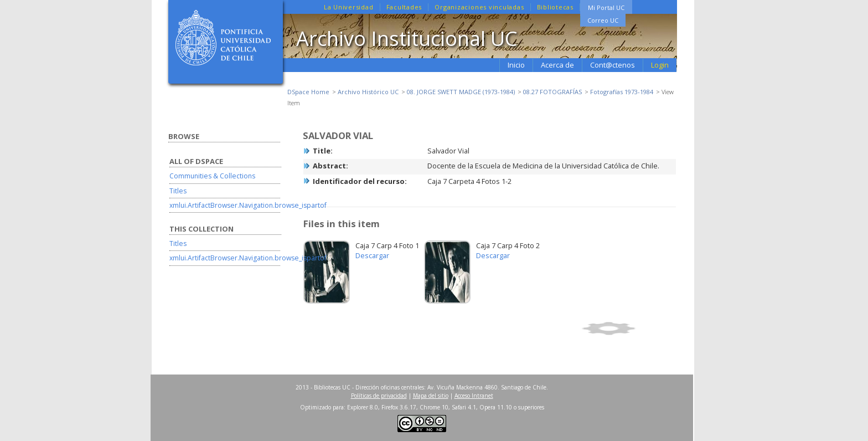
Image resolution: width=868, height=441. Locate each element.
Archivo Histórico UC (368, 92)
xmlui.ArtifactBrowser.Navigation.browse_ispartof (248, 205)
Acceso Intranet (474, 396)
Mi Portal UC (606, 7)
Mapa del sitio (431, 396)
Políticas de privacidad (379, 396)
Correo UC (603, 20)
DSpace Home (308, 92)
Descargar (372, 255)
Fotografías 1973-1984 (622, 92)
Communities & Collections (212, 176)
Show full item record (627, 329)
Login (660, 65)
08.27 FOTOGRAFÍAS (552, 92)
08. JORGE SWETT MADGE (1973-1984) (461, 92)
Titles (178, 191)
